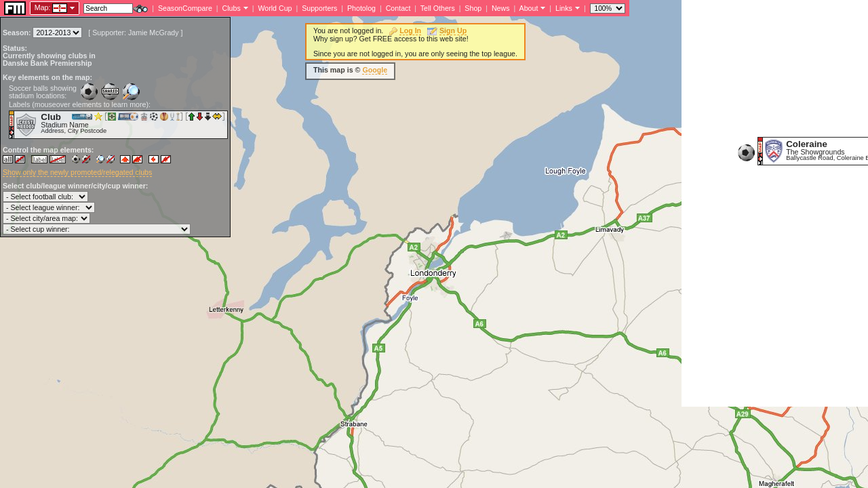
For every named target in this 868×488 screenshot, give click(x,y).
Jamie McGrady (154, 33)
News (501, 8)
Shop (473, 8)
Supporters (319, 8)
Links (564, 8)
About (529, 8)
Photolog (361, 8)
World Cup (275, 8)
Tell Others (438, 8)
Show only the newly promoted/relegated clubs (77, 172)
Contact (398, 8)
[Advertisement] (775, 203)
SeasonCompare (185, 8)
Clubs (232, 8)
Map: (43, 7)
